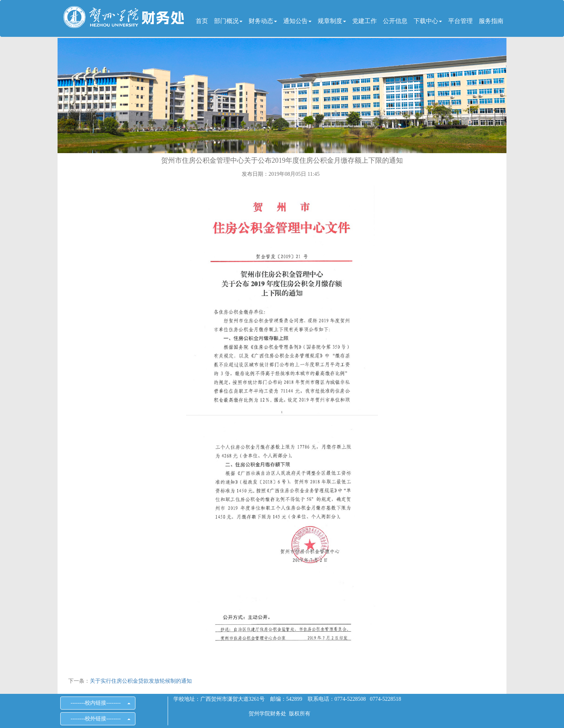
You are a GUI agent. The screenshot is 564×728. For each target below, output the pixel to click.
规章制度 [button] (332, 21)
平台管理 (460, 21)
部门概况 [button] (228, 21)
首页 (202, 21)
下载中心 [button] (428, 21)
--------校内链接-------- (98, 703)
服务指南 (491, 21)
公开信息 (395, 21)
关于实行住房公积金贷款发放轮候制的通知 (141, 681)
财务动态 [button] (263, 21)
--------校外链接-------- (98, 719)
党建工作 (364, 21)
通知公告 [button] (297, 21)
